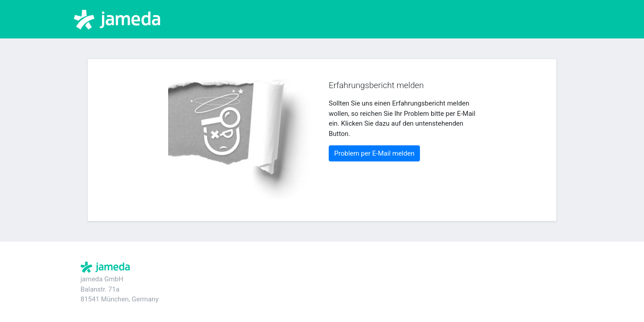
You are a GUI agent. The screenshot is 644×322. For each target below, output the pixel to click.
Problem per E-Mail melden (374, 153)
